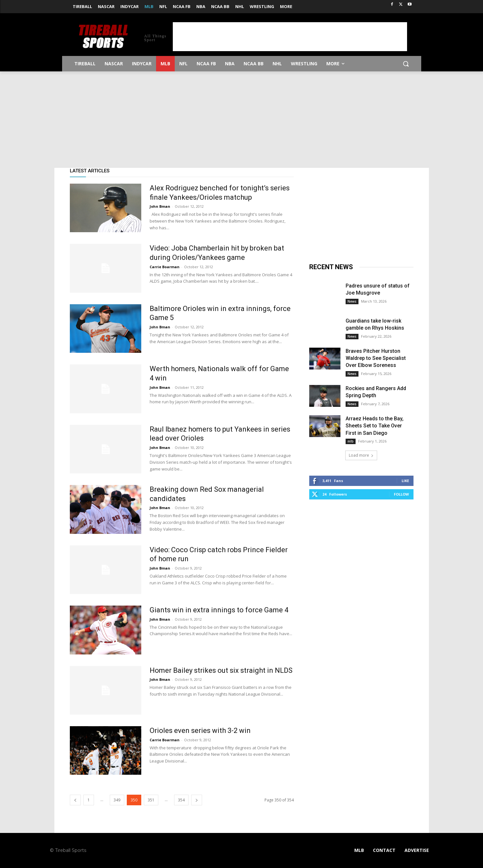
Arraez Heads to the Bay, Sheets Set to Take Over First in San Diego (375, 426)
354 (181, 800)
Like (405, 481)
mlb (351, 441)
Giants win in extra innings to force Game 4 (219, 610)
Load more (361, 455)
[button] (406, 64)
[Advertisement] (290, 37)
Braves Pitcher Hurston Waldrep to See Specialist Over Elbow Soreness (376, 358)
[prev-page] (75, 800)
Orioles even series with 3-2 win (200, 731)
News (352, 301)
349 (117, 800)
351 (151, 800)
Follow (401, 494)
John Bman (160, 206)
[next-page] (197, 800)
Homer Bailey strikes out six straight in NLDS (221, 670)
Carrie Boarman (165, 267)
